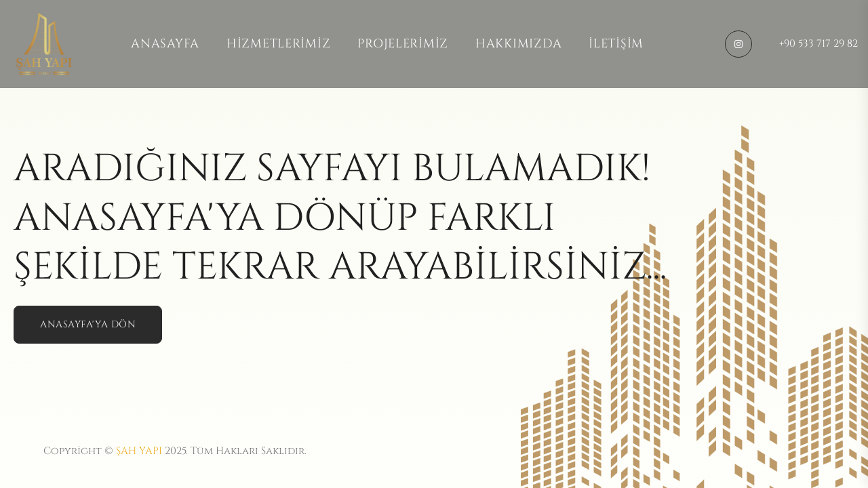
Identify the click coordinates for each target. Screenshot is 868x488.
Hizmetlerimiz (278, 44)
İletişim (616, 44)
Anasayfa (165, 44)
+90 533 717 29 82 (818, 44)
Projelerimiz (403, 44)
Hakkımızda (518, 44)
